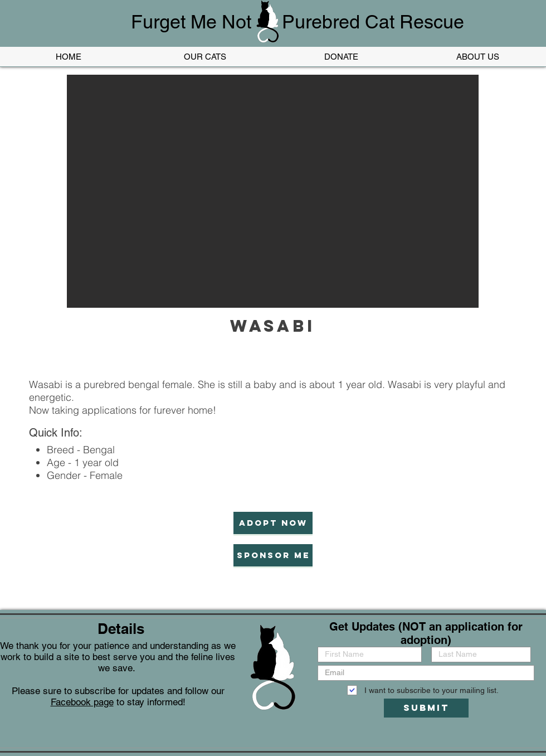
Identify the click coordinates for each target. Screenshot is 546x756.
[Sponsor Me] (273, 555)
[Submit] (426, 708)
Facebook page (82, 702)
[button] (273, 191)
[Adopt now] (273, 523)
